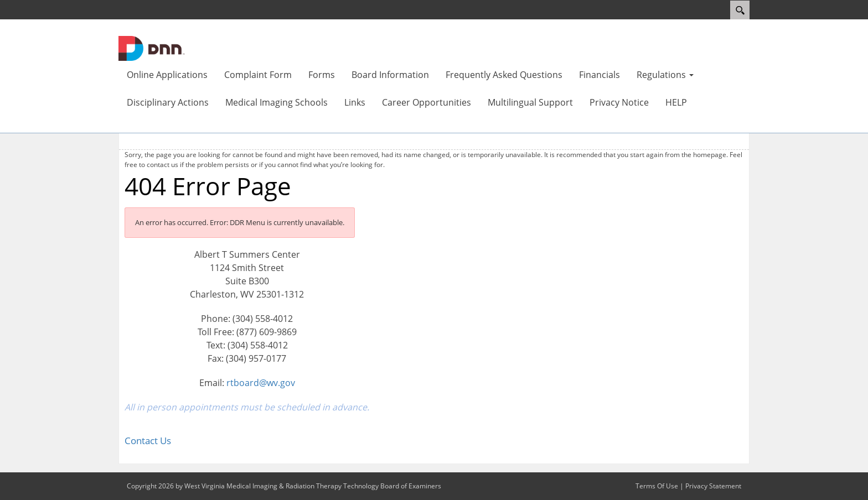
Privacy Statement (713, 486)
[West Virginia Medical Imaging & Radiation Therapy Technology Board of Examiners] (152, 48)
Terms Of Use (657, 486)
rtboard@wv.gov (261, 383)
